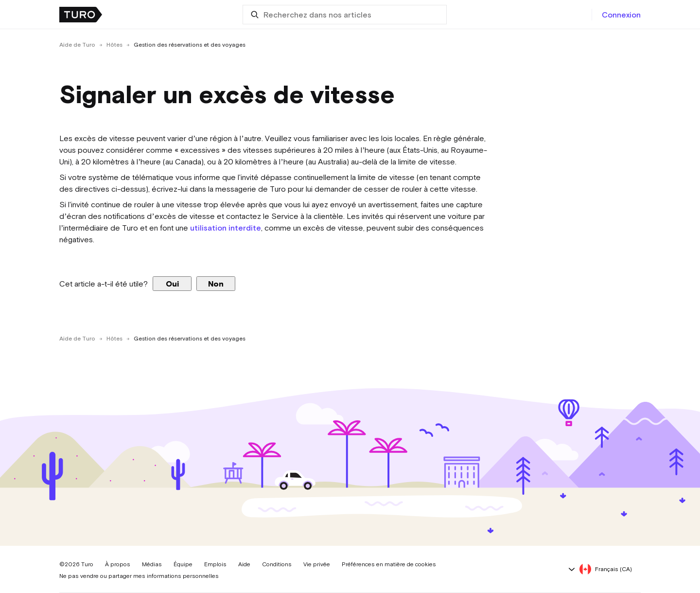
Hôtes (114, 45)
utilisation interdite (226, 228)
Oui (172, 284)
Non (216, 284)
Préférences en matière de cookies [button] (389, 564)
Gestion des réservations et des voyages (190, 45)
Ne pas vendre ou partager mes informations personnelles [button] (139, 576)
